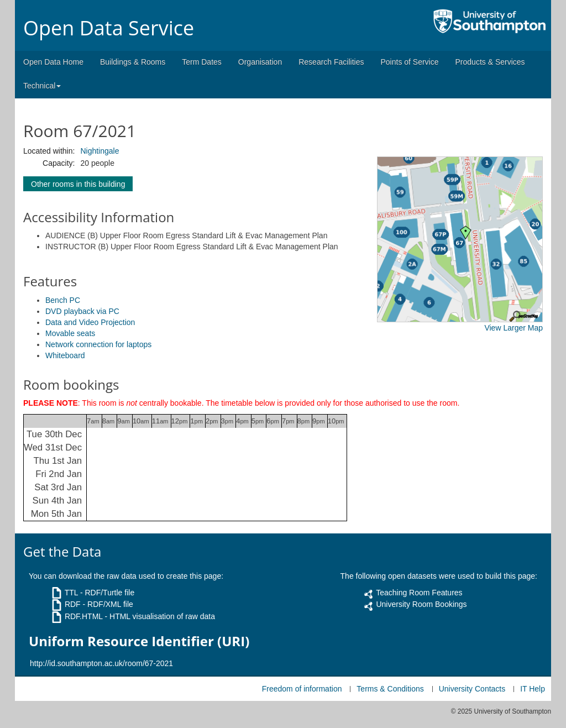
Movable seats (70, 333)
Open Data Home (53, 62)
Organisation (260, 62)
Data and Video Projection (90, 322)
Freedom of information (302, 689)
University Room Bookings (421, 604)
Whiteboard (65, 355)
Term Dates (202, 62)
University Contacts (472, 689)
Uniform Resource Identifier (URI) (139, 641)
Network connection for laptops (98, 344)
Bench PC (63, 300)
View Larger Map (513, 328)
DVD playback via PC (82, 311)
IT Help (533, 689)
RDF (73, 604)
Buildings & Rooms (133, 62)
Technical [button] (42, 86)
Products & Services (490, 62)
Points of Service (409, 62)
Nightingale (99, 151)
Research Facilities (331, 62)
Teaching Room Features (419, 593)
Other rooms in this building (78, 184)
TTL (71, 593)
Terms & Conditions (390, 689)
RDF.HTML (84, 616)
